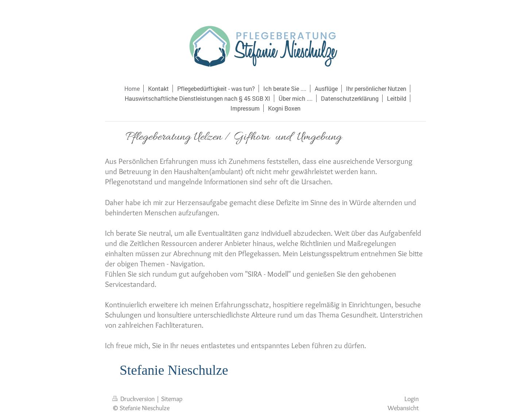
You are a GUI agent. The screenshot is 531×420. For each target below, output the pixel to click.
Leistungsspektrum (329, 253)
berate (126, 233)
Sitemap (172, 399)
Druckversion (134, 399)
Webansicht (403, 408)
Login (412, 399)
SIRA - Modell (268, 274)
